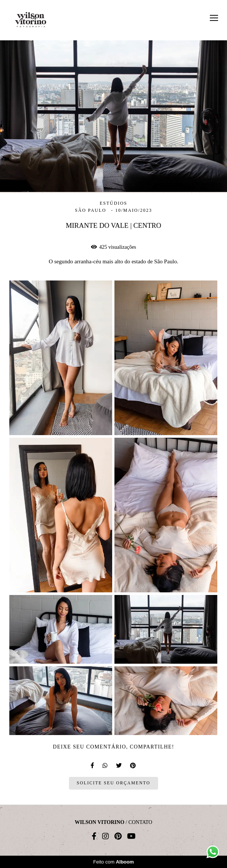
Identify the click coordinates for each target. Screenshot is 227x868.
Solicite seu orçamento (113, 783)
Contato (140, 822)
